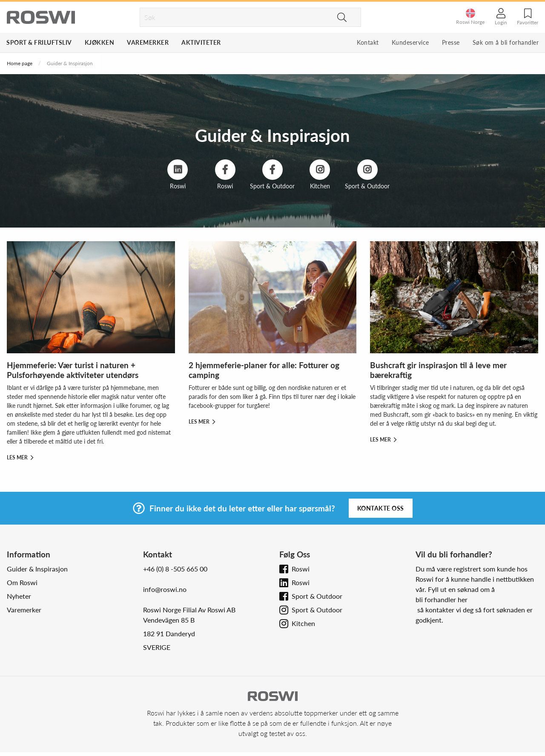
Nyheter (19, 596)
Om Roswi (22, 582)
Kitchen (303, 623)
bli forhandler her (442, 599)
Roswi (301, 569)
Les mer (20, 458)
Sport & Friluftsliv (39, 42)
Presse (451, 42)
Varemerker (148, 42)
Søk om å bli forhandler (506, 42)
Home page (20, 63)
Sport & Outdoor (317, 596)
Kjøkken (100, 42)
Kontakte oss (381, 508)
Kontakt (368, 42)
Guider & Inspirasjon (37, 569)
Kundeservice (410, 42)
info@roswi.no (165, 589)
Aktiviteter (201, 42)
